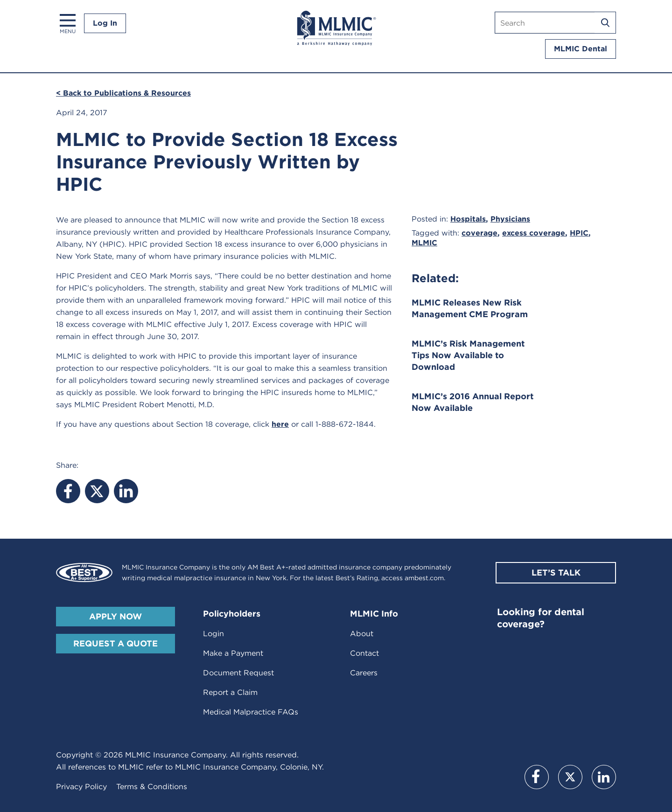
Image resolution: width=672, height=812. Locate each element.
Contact (364, 653)
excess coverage (534, 233)
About (362, 634)
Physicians (510, 219)
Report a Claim (230, 692)
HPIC (579, 233)
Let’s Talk (556, 573)
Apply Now (115, 616)
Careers (364, 673)
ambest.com (424, 578)
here (280, 424)
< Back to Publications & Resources (123, 93)
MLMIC (424, 243)
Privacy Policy (81, 787)
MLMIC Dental (581, 49)
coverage (479, 233)
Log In (105, 23)
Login (213, 634)
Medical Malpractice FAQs (251, 712)
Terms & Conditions (152, 787)
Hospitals (468, 219)
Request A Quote (115, 643)
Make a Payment (233, 653)
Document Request (238, 673)
